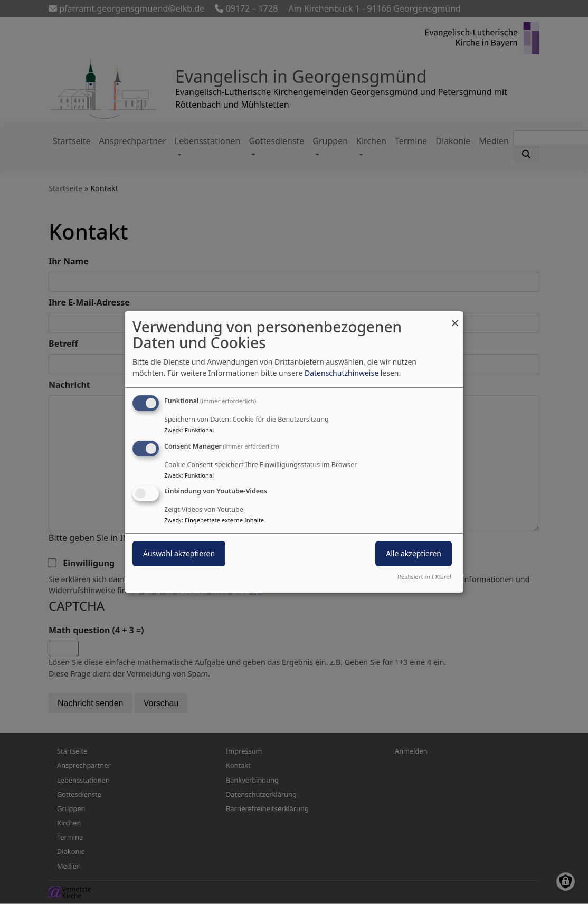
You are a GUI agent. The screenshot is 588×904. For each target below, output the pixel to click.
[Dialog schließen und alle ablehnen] (455, 318)
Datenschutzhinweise (342, 373)
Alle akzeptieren (414, 554)
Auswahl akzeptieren (179, 554)
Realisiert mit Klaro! (424, 577)
